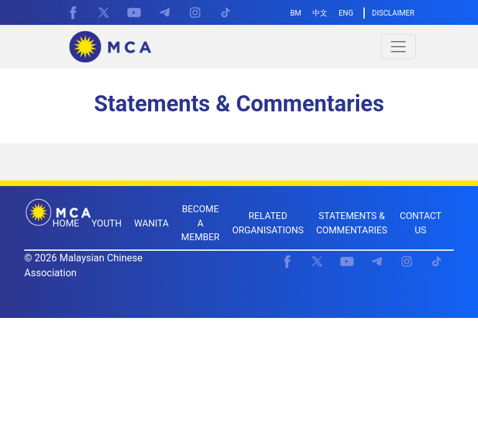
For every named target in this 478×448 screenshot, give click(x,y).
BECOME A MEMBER (200, 223)
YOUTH (107, 223)
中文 (320, 13)
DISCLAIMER (393, 13)
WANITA (152, 223)
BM (296, 13)
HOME (66, 223)
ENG (346, 13)
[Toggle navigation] (398, 47)
